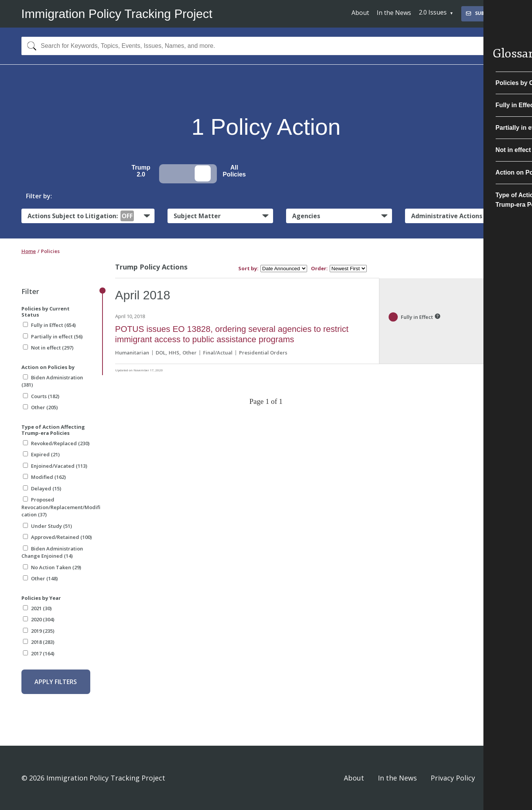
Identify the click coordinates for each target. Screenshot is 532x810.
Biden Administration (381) (52, 381)
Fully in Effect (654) (49, 325)
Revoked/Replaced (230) (56, 443)
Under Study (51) (47, 526)
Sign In (500, 778)
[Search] (30, 46)
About (360, 13)
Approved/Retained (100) (57, 537)
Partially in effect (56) (53, 336)
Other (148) (40, 578)
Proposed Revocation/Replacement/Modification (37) (61, 507)
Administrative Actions (447, 216)
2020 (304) (39, 619)
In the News (394, 13)
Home (29, 251)
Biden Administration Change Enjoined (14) (52, 552)
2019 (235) (39, 631)
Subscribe (483, 13)
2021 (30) (37, 608)
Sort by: (248, 269)
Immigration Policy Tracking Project (117, 14)
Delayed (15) (42, 488)
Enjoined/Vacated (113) (55, 466)
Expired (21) (41, 454)
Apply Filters (56, 682)
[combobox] (266, 46)
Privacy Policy (453, 778)
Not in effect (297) (48, 348)
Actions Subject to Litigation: (81, 216)
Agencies (306, 216)
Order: (319, 269)
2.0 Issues (433, 12)
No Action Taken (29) (52, 567)
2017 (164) (39, 653)
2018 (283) (39, 642)
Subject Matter (197, 216)
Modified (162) (44, 477)
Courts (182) (41, 396)
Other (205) (40, 407)
